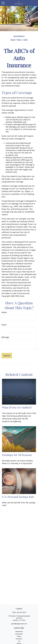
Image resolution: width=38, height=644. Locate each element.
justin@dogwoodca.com (19, 624)
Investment (19, 634)
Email (4, 325)
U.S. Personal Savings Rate (18, 497)
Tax (19, 641)
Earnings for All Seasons (17, 455)
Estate (19, 636)
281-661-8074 (21, 612)
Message (5, 337)
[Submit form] (7, 356)
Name (4, 312)
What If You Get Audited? (17, 407)
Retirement (19, 632)
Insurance (19, 639)
